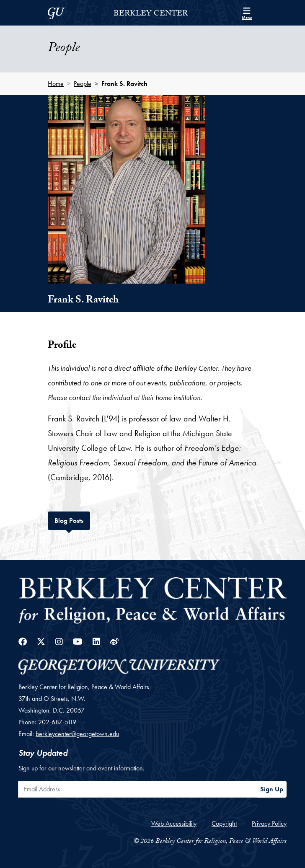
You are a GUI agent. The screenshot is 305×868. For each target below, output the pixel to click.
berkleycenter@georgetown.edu (77, 734)
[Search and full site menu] (247, 13)
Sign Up (272, 789)
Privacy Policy (269, 823)
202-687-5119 (57, 722)
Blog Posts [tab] (72, 520)
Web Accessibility (174, 823)
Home (56, 84)
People (83, 84)
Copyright (224, 823)
